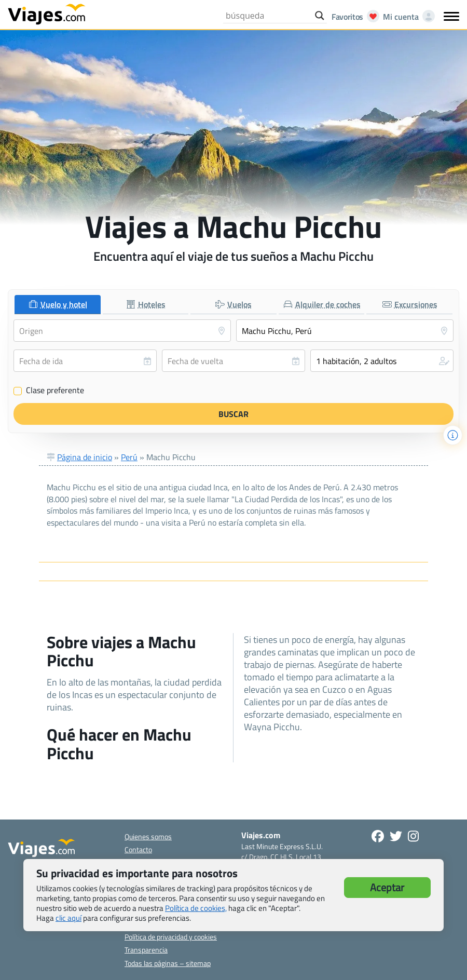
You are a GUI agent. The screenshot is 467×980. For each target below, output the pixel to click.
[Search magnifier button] (320, 16)
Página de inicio (85, 457)
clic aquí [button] (68, 918)
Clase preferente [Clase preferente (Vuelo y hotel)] (49, 391)
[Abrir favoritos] (353, 17)
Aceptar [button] (387, 887)
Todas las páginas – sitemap (168, 963)
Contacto (138, 849)
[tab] (58, 305)
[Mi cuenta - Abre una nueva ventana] (407, 17)
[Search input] (268, 16)
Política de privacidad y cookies (171, 937)
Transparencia (146, 950)
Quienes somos (148, 836)
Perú (129, 457)
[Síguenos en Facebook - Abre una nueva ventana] (378, 836)
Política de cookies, (196, 908)
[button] (382, 361)
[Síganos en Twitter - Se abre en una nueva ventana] (396, 836)
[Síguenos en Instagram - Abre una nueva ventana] (413, 836)
